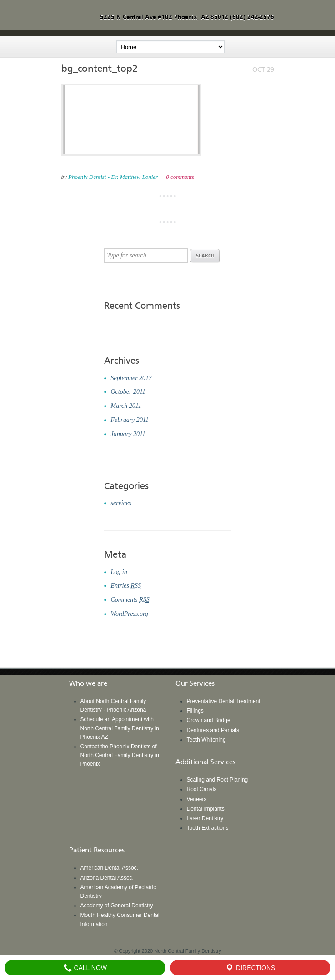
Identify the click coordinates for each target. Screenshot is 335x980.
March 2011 (126, 406)
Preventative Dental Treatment (224, 701)
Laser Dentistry (205, 818)
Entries (126, 586)
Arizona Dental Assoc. (107, 878)
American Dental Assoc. (109, 868)
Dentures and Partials (213, 730)
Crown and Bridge (209, 720)
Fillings (195, 711)
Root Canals (202, 789)
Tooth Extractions (208, 828)
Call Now (85, 968)
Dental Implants (206, 809)
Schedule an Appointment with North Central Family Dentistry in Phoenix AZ (120, 728)
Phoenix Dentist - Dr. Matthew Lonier (113, 177)
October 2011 (128, 392)
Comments (130, 600)
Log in (119, 572)
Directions (250, 968)
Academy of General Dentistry (117, 906)
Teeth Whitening (206, 740)
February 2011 (130, 420)
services (121, 503)
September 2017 (132, 378)
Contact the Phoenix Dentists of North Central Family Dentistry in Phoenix (120, 755)
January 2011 (128, 434)
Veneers (197, 799)
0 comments (180, 177)
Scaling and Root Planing (217, 780)
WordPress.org (130, 614)
